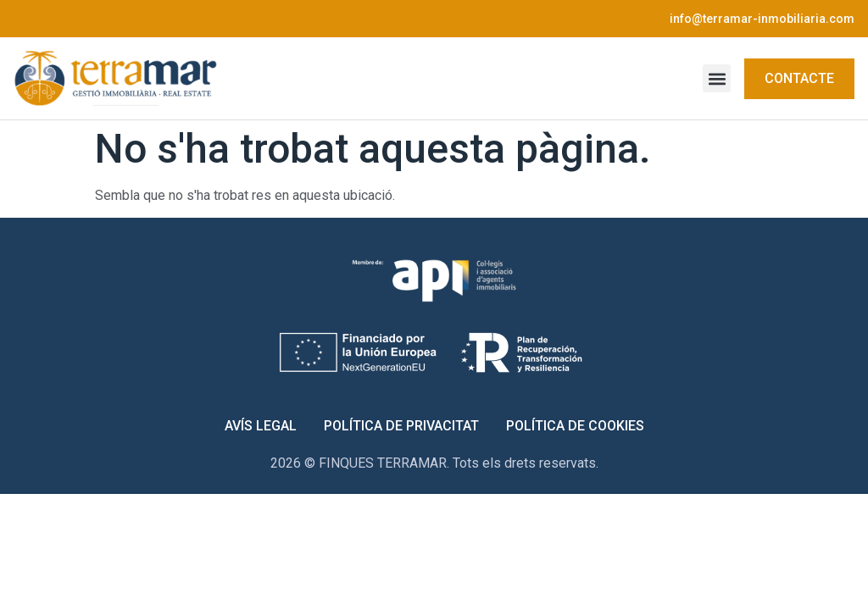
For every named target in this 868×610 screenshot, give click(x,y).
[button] (717, 78)
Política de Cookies (575, 426)
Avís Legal (261, 426)
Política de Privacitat (401, 426)
